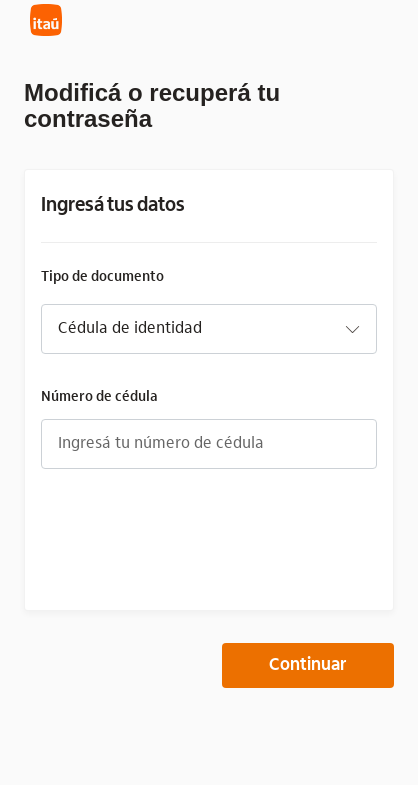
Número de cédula (99, 396)
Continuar (308, 666)
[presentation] (193, 540)
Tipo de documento (102, 276)
